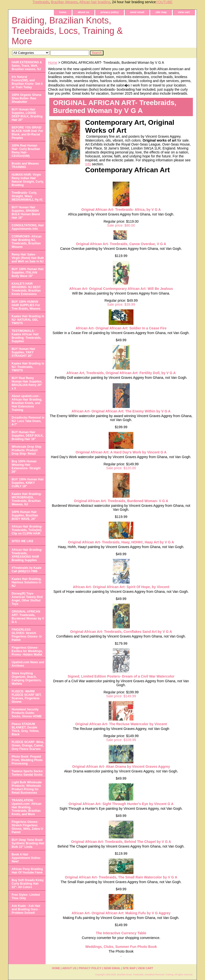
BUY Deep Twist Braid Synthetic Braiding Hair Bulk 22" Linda (28, 843)
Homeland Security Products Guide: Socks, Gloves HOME (27, 713)
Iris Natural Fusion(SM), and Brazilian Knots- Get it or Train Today (27, 82)
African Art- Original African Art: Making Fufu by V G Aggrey (121, 913)
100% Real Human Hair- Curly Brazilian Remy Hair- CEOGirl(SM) (26, 151)
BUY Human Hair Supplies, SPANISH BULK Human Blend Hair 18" (26, 213)
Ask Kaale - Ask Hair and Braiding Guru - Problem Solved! (26, 909)
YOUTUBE (164, 2)
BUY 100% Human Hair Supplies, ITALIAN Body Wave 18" (28, 273)
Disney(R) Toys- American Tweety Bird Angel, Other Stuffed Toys (27, 599)
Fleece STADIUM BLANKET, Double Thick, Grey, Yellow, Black (25, 729)
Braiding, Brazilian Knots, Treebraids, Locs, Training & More (67, 31)
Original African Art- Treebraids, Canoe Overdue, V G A (121, 244)
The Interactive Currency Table (121, 933)
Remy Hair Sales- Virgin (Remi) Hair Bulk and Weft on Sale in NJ (28, 258)
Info (88, 164)
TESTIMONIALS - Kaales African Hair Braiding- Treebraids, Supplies (26, 336)
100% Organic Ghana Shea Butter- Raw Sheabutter (26, 98)
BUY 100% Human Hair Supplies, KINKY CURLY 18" (28, 483)
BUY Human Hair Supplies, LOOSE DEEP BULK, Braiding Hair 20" (27, 115)
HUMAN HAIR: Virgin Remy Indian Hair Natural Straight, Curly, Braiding (28, 180)
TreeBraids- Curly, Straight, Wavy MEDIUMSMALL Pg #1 (27, 196)
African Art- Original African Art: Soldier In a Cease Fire (121, 328)
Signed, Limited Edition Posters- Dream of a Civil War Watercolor (121, 676)
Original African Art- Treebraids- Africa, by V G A (121, 210)
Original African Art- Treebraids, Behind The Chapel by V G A (121, 842)
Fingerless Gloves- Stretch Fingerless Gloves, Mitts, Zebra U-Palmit (28, 827)
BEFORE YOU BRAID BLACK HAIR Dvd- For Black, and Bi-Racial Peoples (27, 133)
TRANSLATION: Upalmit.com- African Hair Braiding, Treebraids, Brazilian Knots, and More (26, 807)
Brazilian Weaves (64, 2)
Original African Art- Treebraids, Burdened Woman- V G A (121, 501)
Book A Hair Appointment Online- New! (26, 858)
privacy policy (110, 12)
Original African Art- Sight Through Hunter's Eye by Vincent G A (121, 804)
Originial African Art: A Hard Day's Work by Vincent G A (121, 452)
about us (83, 12)
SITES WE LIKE (23, 541)
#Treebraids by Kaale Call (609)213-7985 (26, 570)
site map (161, 12)
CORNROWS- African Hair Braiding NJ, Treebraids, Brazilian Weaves (27, 242)
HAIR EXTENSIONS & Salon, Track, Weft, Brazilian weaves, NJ (27, 66)
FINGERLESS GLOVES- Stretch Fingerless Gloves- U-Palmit (27, 635)
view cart (184, 12)
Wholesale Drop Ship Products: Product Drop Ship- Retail (26, 450)
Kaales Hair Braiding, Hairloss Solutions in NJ (27, 582)
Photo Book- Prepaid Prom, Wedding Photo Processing (27, 760)
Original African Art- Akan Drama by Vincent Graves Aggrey (121, 767)
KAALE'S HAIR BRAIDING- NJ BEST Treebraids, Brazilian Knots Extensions (26, 289)
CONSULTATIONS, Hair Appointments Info (28, 227)
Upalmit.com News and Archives (28, 664)
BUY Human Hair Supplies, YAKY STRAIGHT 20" (24, 352)
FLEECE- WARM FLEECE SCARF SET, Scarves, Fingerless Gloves (27, 697)
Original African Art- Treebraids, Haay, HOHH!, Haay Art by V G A (121, 542)
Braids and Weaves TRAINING (25, 165)
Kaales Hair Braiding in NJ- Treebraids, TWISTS (28, 367)
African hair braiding (95, 2)
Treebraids (41, 2)
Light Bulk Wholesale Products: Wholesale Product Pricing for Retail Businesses (27, 788)
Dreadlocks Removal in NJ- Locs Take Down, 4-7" (28, 421)
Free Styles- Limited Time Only (26, 896)
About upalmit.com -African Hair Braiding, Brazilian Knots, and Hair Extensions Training (27, 403)
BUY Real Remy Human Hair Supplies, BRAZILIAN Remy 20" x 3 (27, 383)
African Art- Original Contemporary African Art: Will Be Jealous (121, 289)
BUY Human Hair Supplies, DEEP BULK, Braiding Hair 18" (28, 436)
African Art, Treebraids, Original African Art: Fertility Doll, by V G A (121, 373)
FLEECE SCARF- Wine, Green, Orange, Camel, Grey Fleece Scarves (28, 746)
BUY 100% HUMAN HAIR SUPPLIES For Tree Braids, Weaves (26, 305)
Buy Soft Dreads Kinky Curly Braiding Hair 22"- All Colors (28, 884)
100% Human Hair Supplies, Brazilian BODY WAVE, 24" (25, 515)
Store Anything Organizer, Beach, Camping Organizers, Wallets (27, 679)
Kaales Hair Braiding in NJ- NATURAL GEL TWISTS (28, 320)
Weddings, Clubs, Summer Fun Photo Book (121, 947)
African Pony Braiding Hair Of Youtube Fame (27, 871)
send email (137, 12)
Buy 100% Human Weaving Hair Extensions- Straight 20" (26, 467)
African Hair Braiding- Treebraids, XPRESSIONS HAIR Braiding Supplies (27, 555)
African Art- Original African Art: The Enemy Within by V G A (121, 411)
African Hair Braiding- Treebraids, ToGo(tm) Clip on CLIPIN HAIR (27, 530)
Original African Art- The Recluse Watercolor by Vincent (121, 724)
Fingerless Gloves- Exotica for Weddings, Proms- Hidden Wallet (27, 651)
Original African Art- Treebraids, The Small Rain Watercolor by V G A (121, 877)
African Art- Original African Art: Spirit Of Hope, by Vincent (121, 587)
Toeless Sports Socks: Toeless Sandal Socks (27, 773)
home (63, 12)
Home (53, 63)
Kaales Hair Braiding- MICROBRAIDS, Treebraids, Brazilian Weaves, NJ (27, 499)
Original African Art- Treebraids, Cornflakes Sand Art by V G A (121, 632)
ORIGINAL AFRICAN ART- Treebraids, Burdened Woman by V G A (28, 617)
